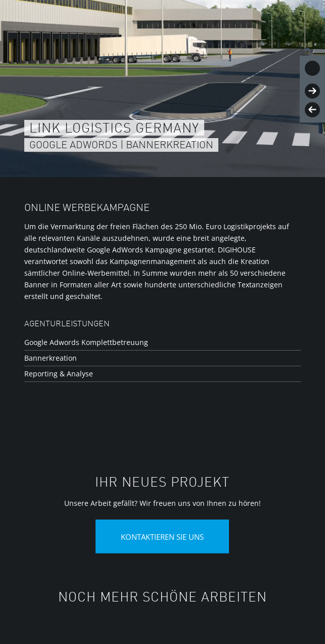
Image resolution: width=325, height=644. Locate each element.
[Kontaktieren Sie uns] (162, 536)
